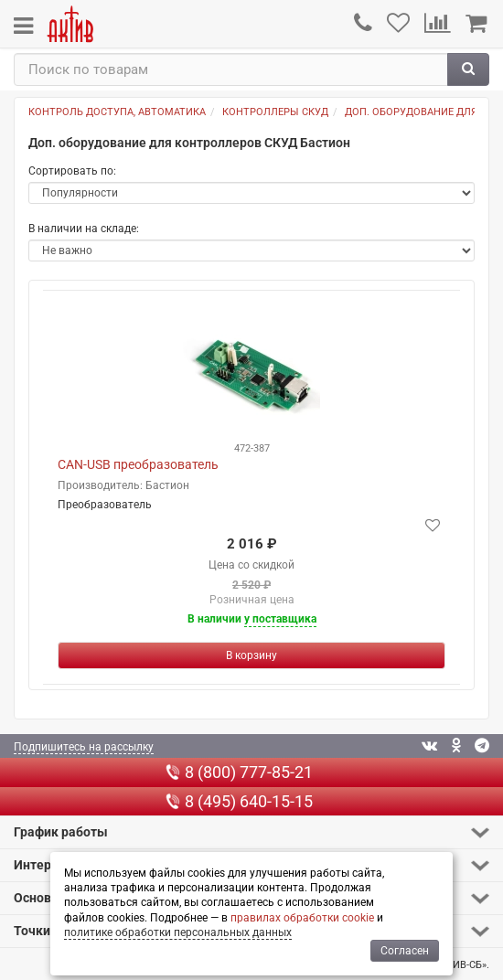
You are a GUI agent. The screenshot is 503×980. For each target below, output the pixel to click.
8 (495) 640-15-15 (239, 801)
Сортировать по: (72, 171)
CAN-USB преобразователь (138, 464)
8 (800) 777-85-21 (239, 772)
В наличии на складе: (84, 229)
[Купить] (251, 655)
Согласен (405, 951)
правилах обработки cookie (302, 918)
